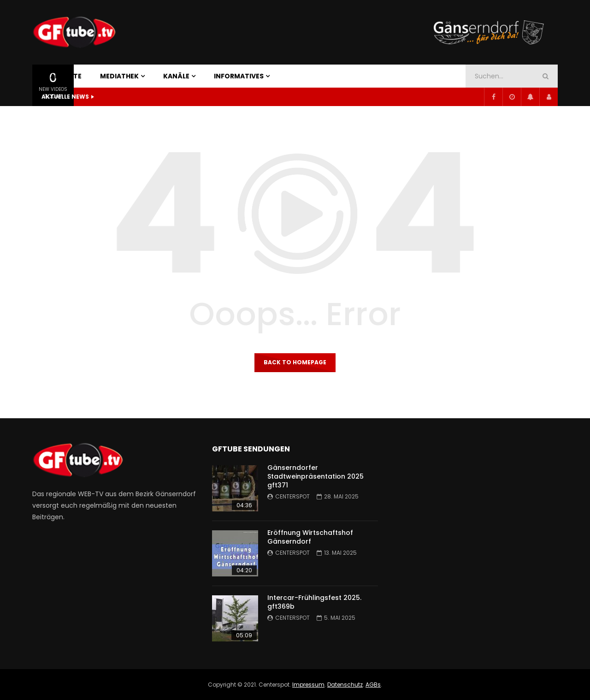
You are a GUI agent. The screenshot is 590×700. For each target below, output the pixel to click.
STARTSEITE (62, 76)
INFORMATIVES (239, 76)
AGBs (373, 685)
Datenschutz (345, 685)
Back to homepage (295, 362)
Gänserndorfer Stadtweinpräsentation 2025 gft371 (316, 476)
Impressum (308, 685)
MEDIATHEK (119, 76)
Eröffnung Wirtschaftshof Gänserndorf (310, 537)
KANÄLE (176, 76)
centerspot (292, 496)
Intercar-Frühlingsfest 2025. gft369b (314, 602)
